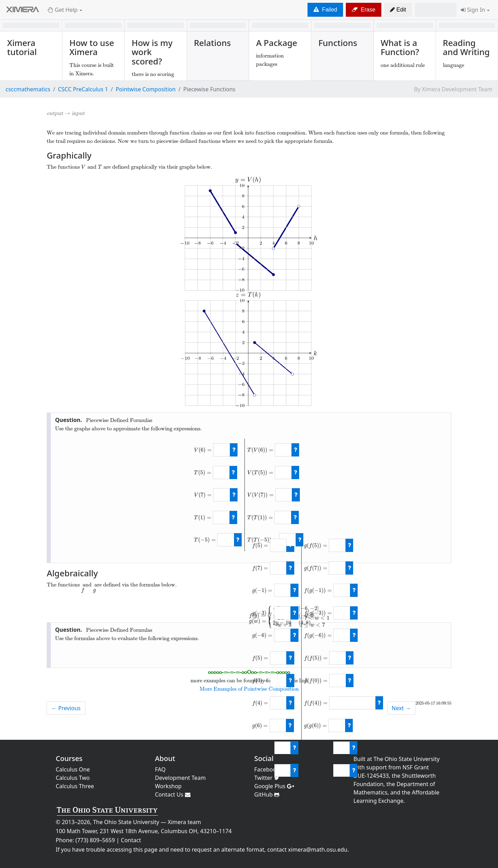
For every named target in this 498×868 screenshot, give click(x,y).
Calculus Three (75, 786)
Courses (69, 758)
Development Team (180, 778)
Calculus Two (73, 778)
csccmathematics (28, 89)
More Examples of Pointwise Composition (249, 689)
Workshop (168, 786)
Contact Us (173, 794)
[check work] (234, 450)
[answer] (221, 450)
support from (384, 767)
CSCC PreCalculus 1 (83, 89)
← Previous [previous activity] (66, 708)
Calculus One (73, 769)
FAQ (160, 769)
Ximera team (185, 822)
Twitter (267, 778)
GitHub (267, 794)
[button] (398, 10)
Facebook (269, 769)
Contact (131, 840)
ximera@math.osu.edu (318, 850)
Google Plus (274, 786)
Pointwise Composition (146, 89)
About (165, 758)
